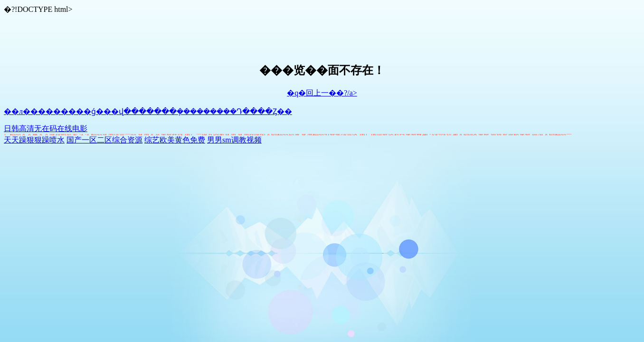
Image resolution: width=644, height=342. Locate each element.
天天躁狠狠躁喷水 (34, 140)
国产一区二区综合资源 (104, 140)
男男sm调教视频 (234, 140)
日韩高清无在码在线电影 (46, 128)
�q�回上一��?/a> (322, 93)
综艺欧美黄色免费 (175, 140)
